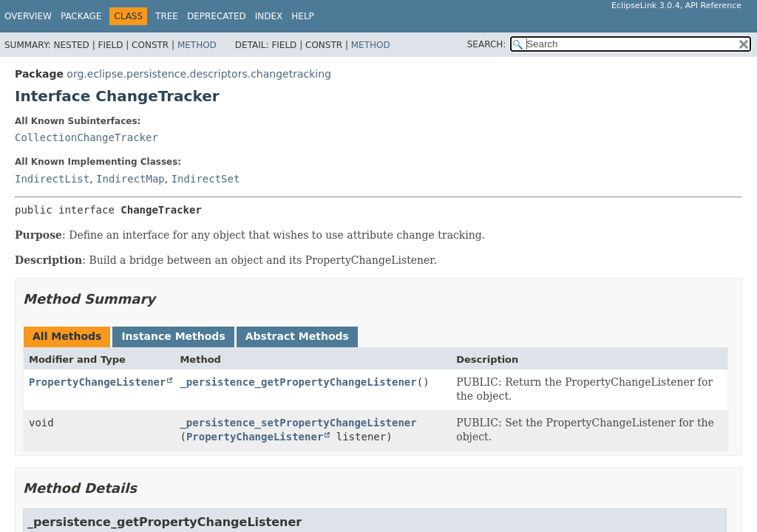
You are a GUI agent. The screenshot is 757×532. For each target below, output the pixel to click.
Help (303, 16)
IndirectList (52, 179)
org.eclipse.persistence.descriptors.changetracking (199, 74)
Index (269, 16)
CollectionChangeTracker (86, 137)
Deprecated (217, 16)
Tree (167, 16)
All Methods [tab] (67, 336)
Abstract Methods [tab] (297, 336)
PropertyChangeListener (97, 382)
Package (81, 16)
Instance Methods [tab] (173, 336)
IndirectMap (130, 179)
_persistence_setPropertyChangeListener (298, 423)
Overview (28, 16)
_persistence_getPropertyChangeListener (298, 382)
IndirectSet (206, 179)
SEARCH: (487, 44)
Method (197, 45)
